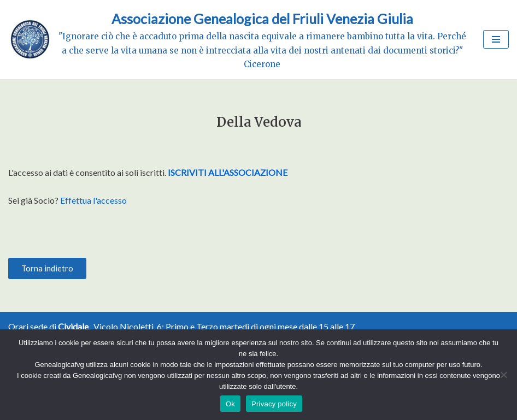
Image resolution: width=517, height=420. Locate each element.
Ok (230, 404)
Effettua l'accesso (93, 200)
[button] (47, 268)
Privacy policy (274, 404)
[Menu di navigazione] (496, 39)
